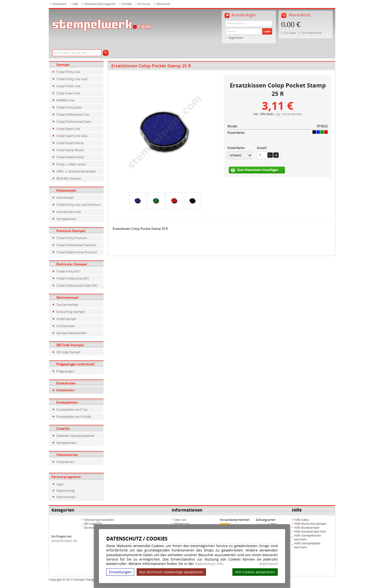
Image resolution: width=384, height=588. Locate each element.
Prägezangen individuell (75, 364)
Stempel (63, 65)
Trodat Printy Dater (69, 107)
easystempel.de (64, 541)
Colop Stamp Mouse (70, 150)
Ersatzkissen (66, 383)
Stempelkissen (66, 219)
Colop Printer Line (68, 86)
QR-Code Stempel (70, 345)
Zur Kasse (290, 33)
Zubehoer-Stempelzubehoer (76, 436)
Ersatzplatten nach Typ (72, 409)
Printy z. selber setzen (71, 164)
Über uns (180, 520)
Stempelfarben (66, 443)
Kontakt (127, 4)
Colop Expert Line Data (72, 136)
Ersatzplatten (67, 402)
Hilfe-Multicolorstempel (310, 524)
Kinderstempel (66, 319)
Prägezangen (65, 371)
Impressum (268, 564)
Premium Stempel (71, 231)
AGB (75, 4)
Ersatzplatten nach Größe (74, 416)
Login (267, 31)
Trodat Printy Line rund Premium (78, 205)
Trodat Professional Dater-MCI (77, 285)
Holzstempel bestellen (99, 520)
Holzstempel (66, 190)
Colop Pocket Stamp (70, 143)
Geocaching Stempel (70, 312)
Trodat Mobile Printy (70, 157)
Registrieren (236, 38)
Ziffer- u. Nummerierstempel (76, 171)
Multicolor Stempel (72, 264)
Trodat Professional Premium (76, 245)
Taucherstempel (67, 305)
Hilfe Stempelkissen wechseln (308, 537)
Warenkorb (163, 4)
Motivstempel (67, 297)
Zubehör (63, 429)
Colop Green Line (68, 93)
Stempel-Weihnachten (71, 333)
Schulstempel (66, 326)
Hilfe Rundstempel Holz (310, 531)
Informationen (66, 497)
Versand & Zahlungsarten (100, 4)
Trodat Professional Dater (74, 122)
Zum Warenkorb (312, 33)
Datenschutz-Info (209, 564)
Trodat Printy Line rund (72, 79)
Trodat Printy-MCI (68, 271)
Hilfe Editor (302, 520)
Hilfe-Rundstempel (307, 527)
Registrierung (66, 490)
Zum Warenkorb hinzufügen (258, 170)
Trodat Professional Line (73, 114)
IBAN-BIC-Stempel (69, 178)
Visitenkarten (67, 455)
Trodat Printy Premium (72, 238)
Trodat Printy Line (68, 72)
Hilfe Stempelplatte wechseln (307, 545)
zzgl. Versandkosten (289, 114)
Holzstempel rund (68, 212)
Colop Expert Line (68, 129)
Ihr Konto (144, 4)
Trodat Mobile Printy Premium (77, 252)
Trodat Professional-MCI (73, 278)
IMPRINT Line (65, 100)
